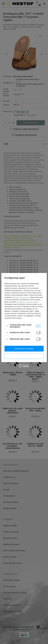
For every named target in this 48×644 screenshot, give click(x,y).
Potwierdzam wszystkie (24, 349)
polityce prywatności (22, 297)
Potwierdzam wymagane (24, 356)
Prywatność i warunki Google (27, 302)
